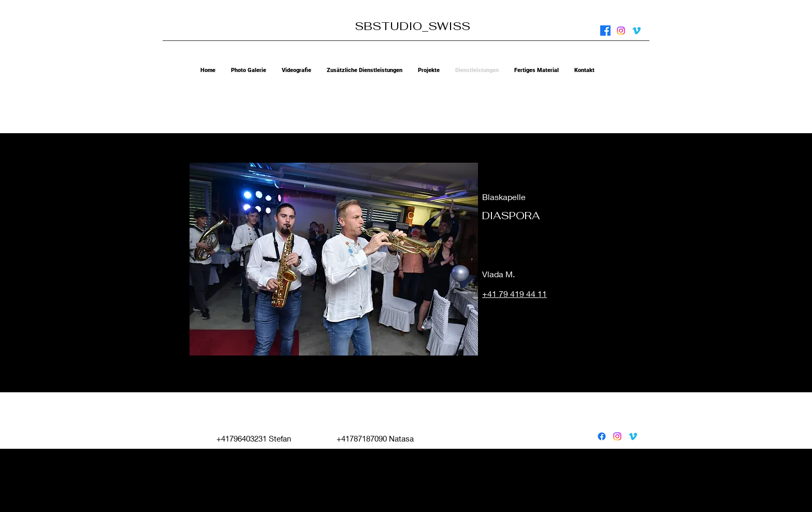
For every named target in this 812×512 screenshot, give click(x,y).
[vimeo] (636, 31)
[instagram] (621, 31)
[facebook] (605, 31)
